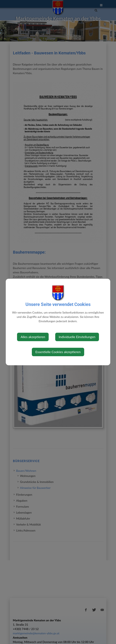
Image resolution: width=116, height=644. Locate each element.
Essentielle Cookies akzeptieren (58, 352)
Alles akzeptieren (33, 337)
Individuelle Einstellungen (77, 337)
